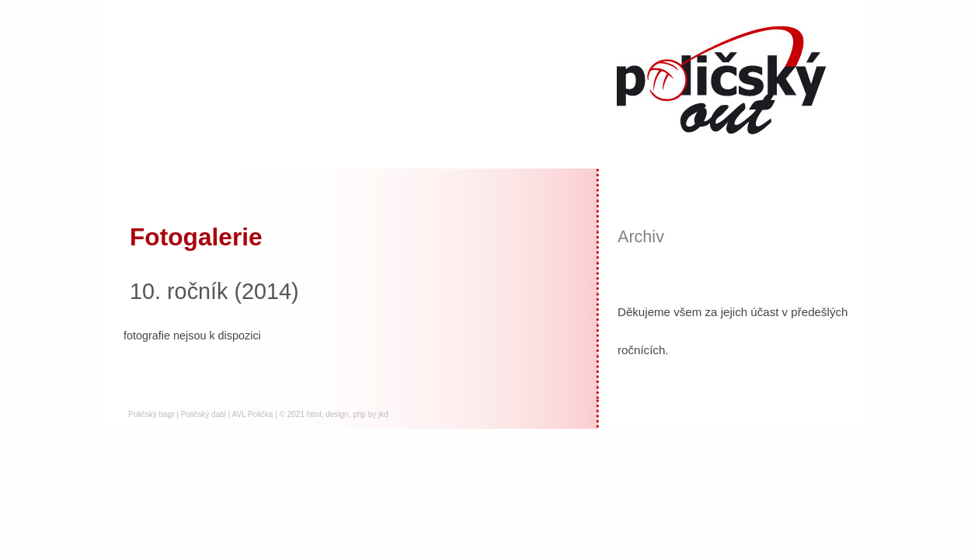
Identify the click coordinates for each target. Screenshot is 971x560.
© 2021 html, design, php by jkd (334, 414)
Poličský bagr (151, 414)
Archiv (641, 237)
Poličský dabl (204, 414)
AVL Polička (253, 414)
